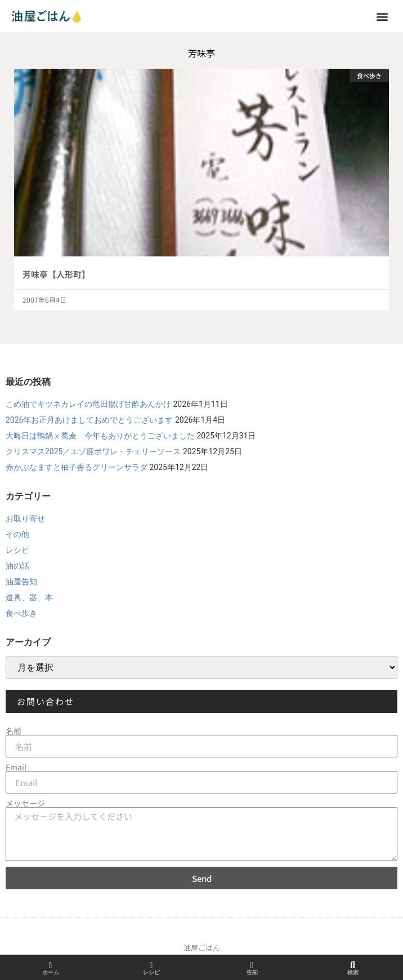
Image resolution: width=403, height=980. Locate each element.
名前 (14, 731)
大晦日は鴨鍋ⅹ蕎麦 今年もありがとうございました (100, 436)
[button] (382, 16)
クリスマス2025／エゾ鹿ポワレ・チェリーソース (93, 451)
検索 (353, 972)
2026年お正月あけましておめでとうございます (89, 420)
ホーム (51, 972)
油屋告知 (21, 582)
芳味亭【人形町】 (56, 274)
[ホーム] (51, 965)
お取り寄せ (25, 518)
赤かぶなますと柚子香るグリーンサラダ (77, 467)
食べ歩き (21, 613)
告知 (252, 972)
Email (16, 767)
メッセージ (25, 803)
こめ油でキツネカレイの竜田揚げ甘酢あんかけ (88, 404)
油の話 (17, 566)
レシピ (17, 550)
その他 (17, 534)
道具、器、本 (29, 597)
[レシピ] (151, 965)
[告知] (252, 965)
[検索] (353, 965)
